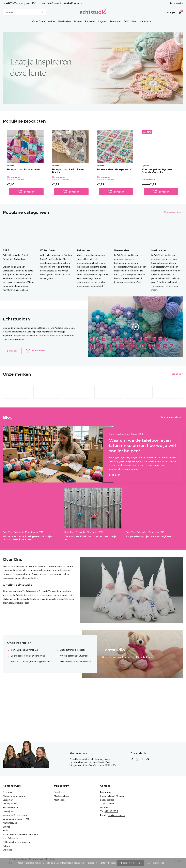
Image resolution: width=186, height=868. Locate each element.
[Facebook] (132, 759)
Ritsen (134, 21)
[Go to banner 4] (93, 68)
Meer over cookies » (157, 863)
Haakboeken (65, 21)
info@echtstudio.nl (117, 815)
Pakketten (90, 21)
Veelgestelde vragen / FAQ (16, 819)
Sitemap (7, 827)
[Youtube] (148, 759)
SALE (126, 21)
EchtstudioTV (36, 351)
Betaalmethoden (11, 808)
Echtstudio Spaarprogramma (16, 842)
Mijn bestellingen (62, 796)
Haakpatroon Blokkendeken (24, 169)
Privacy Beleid (10, 804)
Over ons (7, 792)
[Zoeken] (25, 12)
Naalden (52, 21)
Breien (6, 830)
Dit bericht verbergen (130, 863)
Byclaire (11, 166)
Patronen (78, 21)
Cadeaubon (146, 21)
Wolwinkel (8, 850)
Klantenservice (176, 3)
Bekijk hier (12, 351)
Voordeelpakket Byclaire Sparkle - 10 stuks (157, 171)
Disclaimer (8, 800)
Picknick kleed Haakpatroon (114, 169)
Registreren (60, 792)
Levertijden (8, 811)
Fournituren (116, 21)
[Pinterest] (142, 759)
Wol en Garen (38, 21)
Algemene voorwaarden (14, 796)
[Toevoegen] (26, 192)
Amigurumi (103, 21)
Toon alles (176, 374)
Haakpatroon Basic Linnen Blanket (68, 171)
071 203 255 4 (111, 811)
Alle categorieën (173, 212)
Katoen (6, 846)
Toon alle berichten (171, 417)
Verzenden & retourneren (15, 815)
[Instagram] (137, 759)
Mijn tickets (59, 800)
